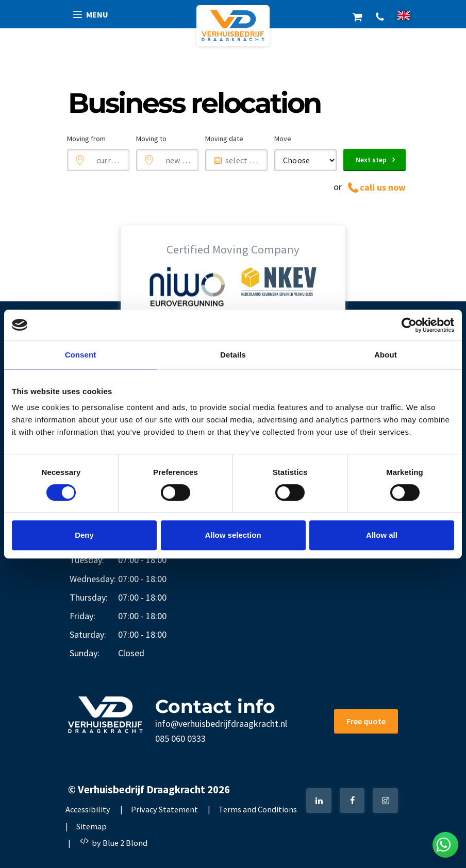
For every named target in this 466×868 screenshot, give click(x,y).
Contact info (215, 706)
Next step (371, 160)
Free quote (366, 721)
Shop (357, 16)
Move (283, 139)
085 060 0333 (180, 738)
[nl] (404, 15)
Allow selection (233, 535)
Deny (84, 535)
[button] (91, 15)
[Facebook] (352, 801)
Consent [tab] (81, 355)
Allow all (382, 535)
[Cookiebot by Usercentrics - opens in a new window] (409, 325)
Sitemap (91, 826)
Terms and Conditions (258, 809)
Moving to (151, 139)
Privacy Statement (164, 809)
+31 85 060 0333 (380, 16)
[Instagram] (385, 801)
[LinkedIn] (319, 801)
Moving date (224, 139)
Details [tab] (233, 355)
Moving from (86, 139)
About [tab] (386, 355)
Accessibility (88, 809)
